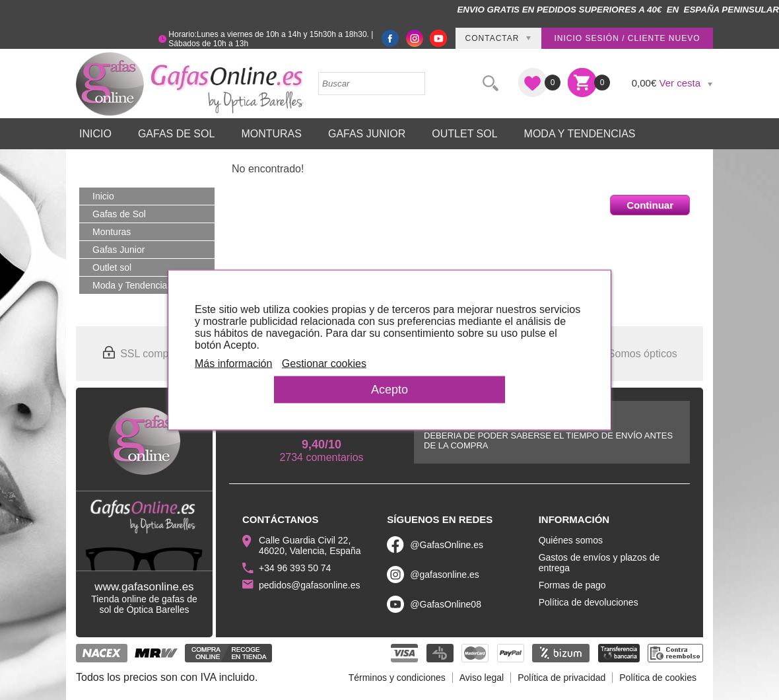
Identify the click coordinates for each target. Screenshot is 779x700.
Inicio (95, 134)
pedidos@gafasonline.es (310, 585)
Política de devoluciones (589, 602)
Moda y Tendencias (580, 134)
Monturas (271, 134)
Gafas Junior (367, 134)
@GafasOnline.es (447, 545)
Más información (233, 364)
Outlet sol (464, 134)
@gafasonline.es (445, 575)
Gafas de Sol (176, 134)
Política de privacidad (561, 678)
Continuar (650, 205)
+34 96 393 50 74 (295, 568)
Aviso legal (482, 678)
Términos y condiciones (397, 678)
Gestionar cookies (324, 364)
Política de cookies (658, 678)
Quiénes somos (571, 540)
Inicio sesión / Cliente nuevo (627, 38)
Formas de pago (572, 585)
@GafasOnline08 (446, 604)
